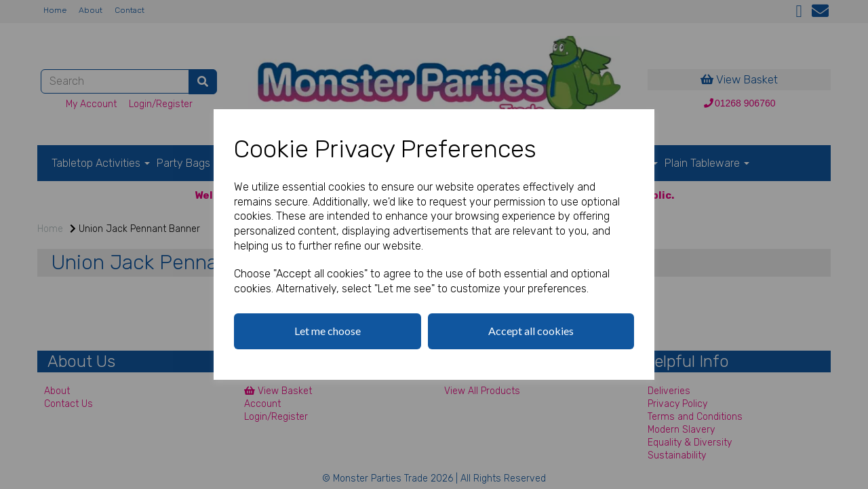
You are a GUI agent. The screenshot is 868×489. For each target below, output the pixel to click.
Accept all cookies (531, 331)
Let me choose (328, 331)
